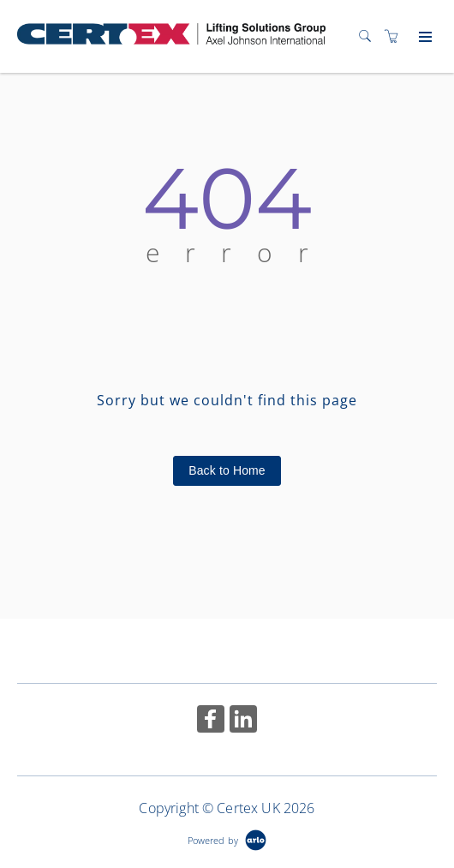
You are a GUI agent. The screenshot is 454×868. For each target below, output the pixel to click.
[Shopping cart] (396, 36)
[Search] (369, 36)
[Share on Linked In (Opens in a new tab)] (243, 721)
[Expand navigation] (424, 38)
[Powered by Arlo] (227, 838)
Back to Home (227, 470)
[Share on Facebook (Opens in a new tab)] (211, 721)
